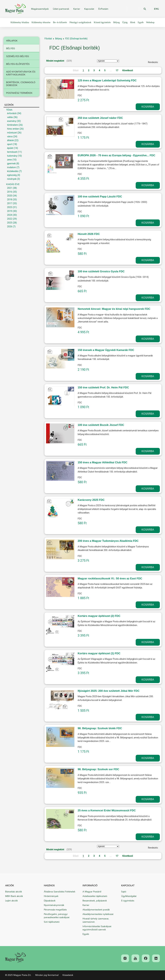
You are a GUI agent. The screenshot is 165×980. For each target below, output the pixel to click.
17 (117, 70)
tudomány (12, 156)
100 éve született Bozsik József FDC (101, 425)
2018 (10, 200)
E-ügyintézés (128, 901)
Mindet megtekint (55, 61)
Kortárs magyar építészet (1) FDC (99, 653)
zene (9, 160)
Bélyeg (58, 39)
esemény (12, 121)
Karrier (77, 9)
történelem (13, 125)
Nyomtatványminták (54, 905)
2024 (10, 215)
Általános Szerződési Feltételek (60, 892)
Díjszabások (50, 901)
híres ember (13, 129)
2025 (10, 223)
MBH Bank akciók (14, 896)
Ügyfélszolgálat (129, 896)
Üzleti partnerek (61, 9)
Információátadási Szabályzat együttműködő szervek (97, 928)
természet (12, 152)
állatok (10, 140)
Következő (128, 70)
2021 (10, 188)
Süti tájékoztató (52, 922)
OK (145, 9)
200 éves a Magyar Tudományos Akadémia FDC (108, 541)
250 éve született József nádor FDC (100, 118)
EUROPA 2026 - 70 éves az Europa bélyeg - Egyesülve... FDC (116, 155)
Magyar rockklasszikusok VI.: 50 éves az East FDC (110, 578)
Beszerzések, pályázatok (95, 901)
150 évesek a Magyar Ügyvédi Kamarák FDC (106, 350)
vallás (10, 117)
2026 (10, 227)
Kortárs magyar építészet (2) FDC (99, 616)
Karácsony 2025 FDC (91, 500)
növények (12, 179)
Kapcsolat (89, 9)
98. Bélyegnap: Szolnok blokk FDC (100, 728)
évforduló (12, 113)
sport (10, 144)
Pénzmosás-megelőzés (55, 910)
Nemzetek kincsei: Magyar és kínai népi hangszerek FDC (114, 309)
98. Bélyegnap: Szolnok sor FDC (98, 769)
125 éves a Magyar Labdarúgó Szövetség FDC (107, 80)
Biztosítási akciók (14, 892)
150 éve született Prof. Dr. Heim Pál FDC (103, 388)
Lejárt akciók (11, 901)
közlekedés (13, 171)
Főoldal (48, 39)
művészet (12, 133)
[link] (15, 958)
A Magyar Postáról (92, 892)
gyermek (11, 163)
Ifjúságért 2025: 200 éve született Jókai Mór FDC (109, 691)
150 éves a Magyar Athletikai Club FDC (102, 462)
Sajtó (124, 892)
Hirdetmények (51, 896)
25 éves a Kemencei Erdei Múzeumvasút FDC (107, 810)
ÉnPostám (103, 9)
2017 (10, 203)
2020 (10, 196)
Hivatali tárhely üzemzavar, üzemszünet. (96, 920)
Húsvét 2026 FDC (89, 234)
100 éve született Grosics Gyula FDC (101, 271)
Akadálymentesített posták (96, 910)
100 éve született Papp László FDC (100, 197)
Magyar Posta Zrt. (15, 9)
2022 (10, 219)
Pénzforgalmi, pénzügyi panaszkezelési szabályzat (57, 916)
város (10, 136)
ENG (156, 9)
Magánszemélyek (40, 9)
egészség (12, 175)
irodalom (12, 167)
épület (10, 148)
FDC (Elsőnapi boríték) (76, 39)
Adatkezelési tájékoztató (95, 896)
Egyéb (86, 934)
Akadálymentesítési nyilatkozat (98, 914)
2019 (10, 211)
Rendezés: (153, 62)
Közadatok (68, 975)
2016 (10, 192)
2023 (10, 207)
